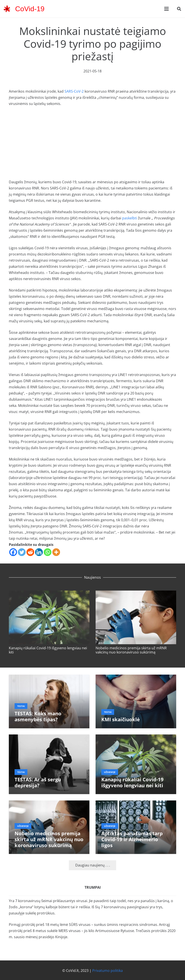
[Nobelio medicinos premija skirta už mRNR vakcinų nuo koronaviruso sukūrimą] (136, 594)
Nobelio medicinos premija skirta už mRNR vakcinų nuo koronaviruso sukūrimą (131, 650)
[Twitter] (22, 552)
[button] (179, 9)
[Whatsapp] (48, 552)
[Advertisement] (92, 143)
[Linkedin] (39, 552)
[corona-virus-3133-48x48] (7, 9)
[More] (56, 552)
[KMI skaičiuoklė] (136, 678)
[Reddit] (30, 552)
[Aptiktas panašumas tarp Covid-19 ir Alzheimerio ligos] (136, 804)
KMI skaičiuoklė (121, 719)
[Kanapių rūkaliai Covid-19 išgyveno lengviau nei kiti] (49, 594)
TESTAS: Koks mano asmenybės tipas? (38, 716)
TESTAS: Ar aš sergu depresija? (38, 782)
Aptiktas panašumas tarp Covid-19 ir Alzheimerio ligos (132, 839)
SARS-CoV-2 (74, 91)
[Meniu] (166, 9)
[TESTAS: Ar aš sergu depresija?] (49, 738)
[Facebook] (13, 552)
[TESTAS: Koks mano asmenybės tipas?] (49, 678)
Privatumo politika (108, 971)
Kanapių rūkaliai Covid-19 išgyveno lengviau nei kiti (48, 650)
